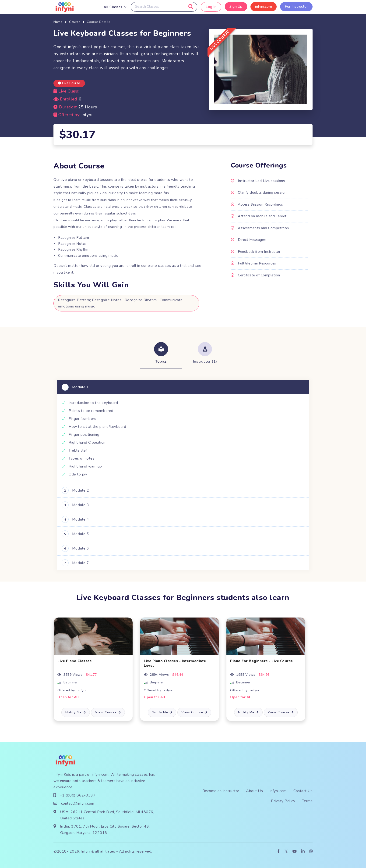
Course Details (99, 22)
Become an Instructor (221, 791)
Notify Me (76, 712)
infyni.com (264, 7)
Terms (307, 801)
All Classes (113, 7)
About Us (254, 791)
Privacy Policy (283, 801)
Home (58, 22)
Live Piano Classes (74, 661)
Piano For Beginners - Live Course (262, 661)
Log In (211, 7)
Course (75, 22)
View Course (108, 712)
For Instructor (296, 7)
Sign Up (236, 7)
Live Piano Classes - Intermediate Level (175, 663)
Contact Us (303, 791)
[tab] (161, 354)
